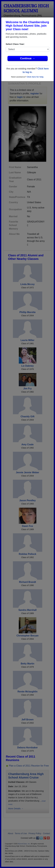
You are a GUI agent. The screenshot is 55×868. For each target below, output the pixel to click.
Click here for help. (35, 77)
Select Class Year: (15, 44)
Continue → (27, 58)
